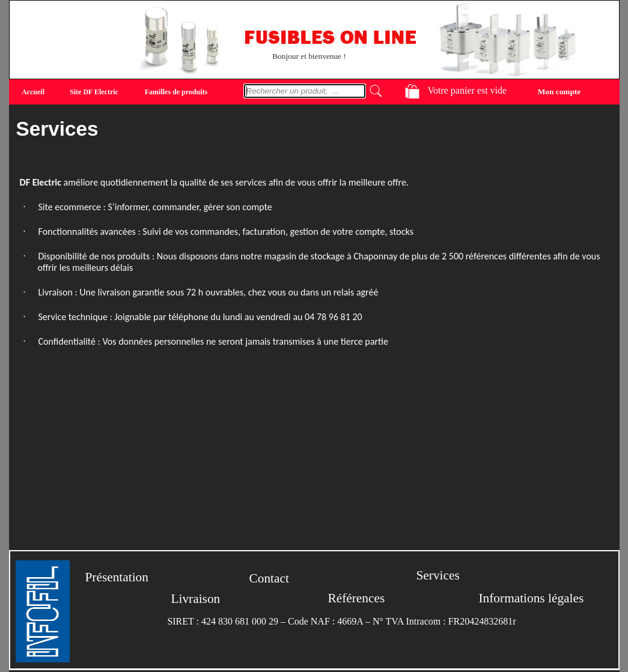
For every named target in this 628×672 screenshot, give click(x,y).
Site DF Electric (94, 92)
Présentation (117, 577)
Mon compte (559, 91)
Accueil (33, 92)
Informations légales (532, 598)
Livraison (196, 599)
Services (438, 575)
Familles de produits (176, 92)
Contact (269, 578)
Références (357, 598)
